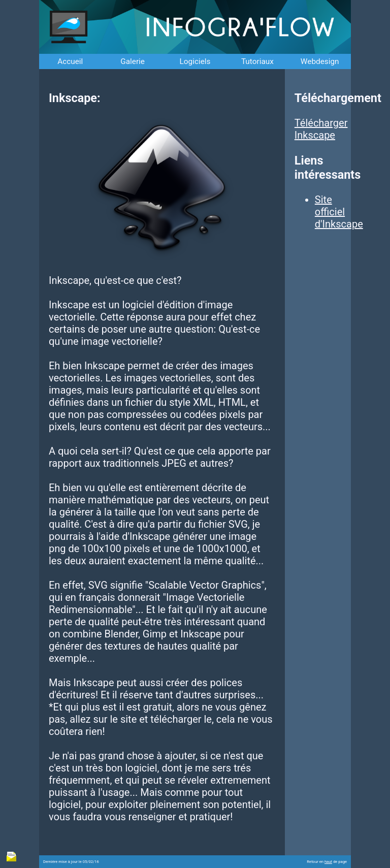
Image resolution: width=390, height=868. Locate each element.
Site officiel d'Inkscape (339, 212)
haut (328, 862)
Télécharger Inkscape (321, 129)
